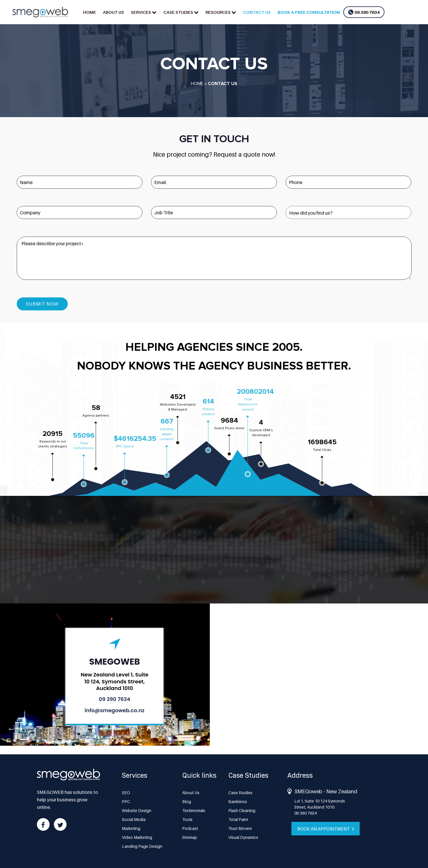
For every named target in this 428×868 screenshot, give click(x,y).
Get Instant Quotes (214, 568)
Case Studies (178, 12)
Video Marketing (137, 837)
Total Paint (238, 819)
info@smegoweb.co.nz (115, 710)
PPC (126, 801)
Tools (187, 819)
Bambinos (238, 801)
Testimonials (194, 810)
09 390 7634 (367, 12)
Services (141, 12)
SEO (126, 792)
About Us (113, 12)
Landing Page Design (142, 846)
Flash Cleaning (242, 810)
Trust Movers (240, 828)
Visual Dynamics (243, 837)
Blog (187, 801)
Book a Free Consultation (309, 12)
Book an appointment (327, 828)
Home (89, 12)
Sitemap (190, 837)
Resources (218, 12)
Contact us (257, 12)
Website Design (137, 810)
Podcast (190, 828)
